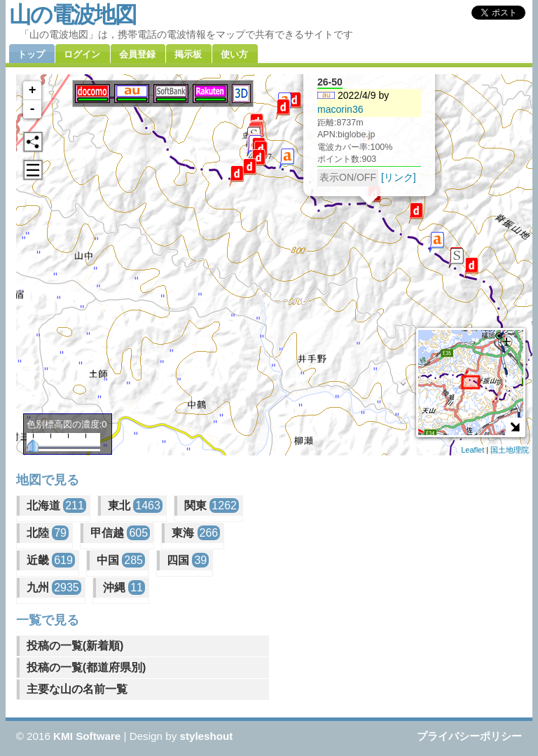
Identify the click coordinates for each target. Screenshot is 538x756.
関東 (212, 506)
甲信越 (120, 533)
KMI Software (87, 736)
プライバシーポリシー (469, 736)
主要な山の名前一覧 (77, 689)
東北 (135, 506)
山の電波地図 (73, 15)
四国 (188, 560)
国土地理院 (510, 450)
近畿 (51, 560)
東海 (196, 533)
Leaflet (473, 450)
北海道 (56, 506)
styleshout (206, 736)
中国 (121, 560)
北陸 (48, 533)
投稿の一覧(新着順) (75, 646)
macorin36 (340, 109)
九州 (54, 587)
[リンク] (399, 177)
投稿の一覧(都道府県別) (87, 667)
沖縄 (124, 587)
